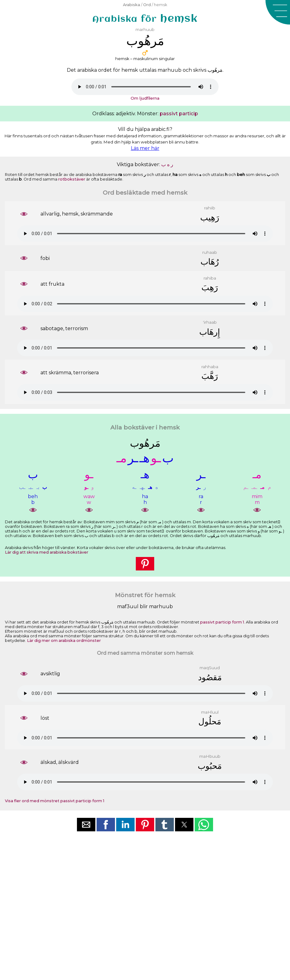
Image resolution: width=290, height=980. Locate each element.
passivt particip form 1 (222, 622)
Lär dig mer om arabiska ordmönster (64, 641)
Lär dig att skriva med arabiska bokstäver (47, 552)
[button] (278, 12)
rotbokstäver (72, 179)
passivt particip (179, 114)
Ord (147, 5)
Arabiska (132, 5)
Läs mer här (145, 148)
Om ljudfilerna (145, 98)
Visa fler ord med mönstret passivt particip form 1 (55, 801)
